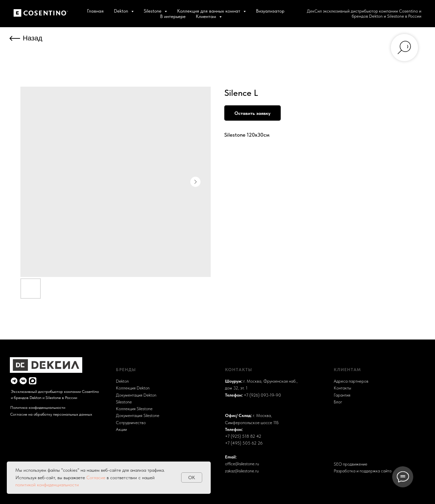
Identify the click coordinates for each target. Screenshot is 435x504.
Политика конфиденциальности (38, 407)
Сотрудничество (131, 423)
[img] (14, 381)
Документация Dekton (136, 395)
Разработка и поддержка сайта (363, 471)
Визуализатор (270, 11)
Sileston (123, 402)
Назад (32, 38)
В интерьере (173, 16)
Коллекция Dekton (133, 388)
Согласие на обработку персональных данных (51, 414)
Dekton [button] (122, 11)
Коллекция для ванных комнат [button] (209, 11)
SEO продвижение (351, 464)
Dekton (122, 381)
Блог (338, 402)
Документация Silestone (138, 415)
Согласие (97, 477)
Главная (95, 11)
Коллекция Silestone (134, 409)
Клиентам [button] (207, 16)
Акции (121, 429)
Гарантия (342, 395)
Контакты (342, 388)
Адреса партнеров (351, 381)
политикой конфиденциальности (47, 485)
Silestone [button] (153, 11)
